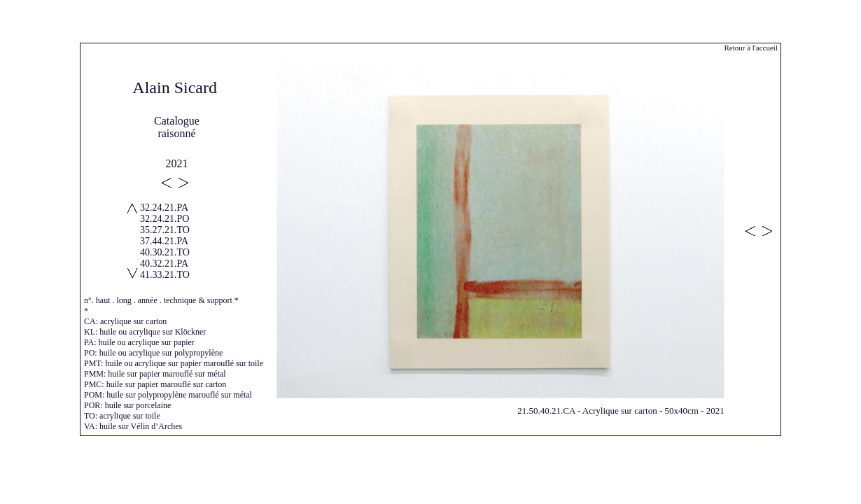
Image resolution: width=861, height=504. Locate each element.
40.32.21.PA (164, 264)
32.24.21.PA (164, 208)
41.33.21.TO (165, 275)
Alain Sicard (175, 87)
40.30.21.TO (165, 252)
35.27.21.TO (165, 230)
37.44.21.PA (164, 241)
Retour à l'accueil (751, 48)
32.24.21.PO (164, 219)
